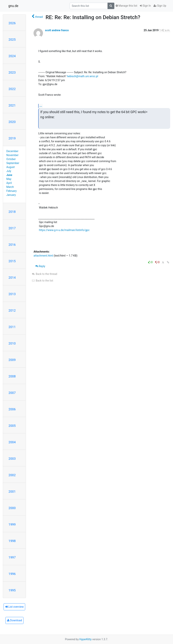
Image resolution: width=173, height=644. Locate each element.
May (9, 179)
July (9, 171)
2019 (12, 138)
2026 (12, 23)
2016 (12, 245)
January (11, 195)
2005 (12, 426)
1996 (12, 574)
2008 (12, 376)
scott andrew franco (57, 30)
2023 (12, 72)
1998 (12, 541)
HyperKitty (85, 639)
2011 (12, 327)
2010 (12, 343)
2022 (12, 89)
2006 (12, 409)
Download (14, 620)
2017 (12, 228)
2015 (12, 261)
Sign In (145, 6)
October (11, 159)
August (11, 167)
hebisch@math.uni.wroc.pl (82, 76)
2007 (12, 393)
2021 (12, 105)
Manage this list (126, 6)
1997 (12, 557)
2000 (12, 508)
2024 (12, 56)
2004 (12, 442)
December (12, 151)
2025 (12, 40)
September (13, 163)
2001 (12, 492)
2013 (12, 294)
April (9, 183)
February (12, 191)
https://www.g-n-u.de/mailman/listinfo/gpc (64, 230)
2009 (12, 360)
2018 (12, 212)
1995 (12, 590)
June (9, 175)
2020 (12, 122)
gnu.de (13, 6)
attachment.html (43, 256)
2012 (12, 310)
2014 (12, 278)
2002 (12, 475)
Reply (40, 266)
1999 (12, 524)
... (41, 106)
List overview (14, 607)
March (10, 187)
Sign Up (160, 6)
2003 (12, 459)
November (12, 155)
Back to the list (42, 281)
